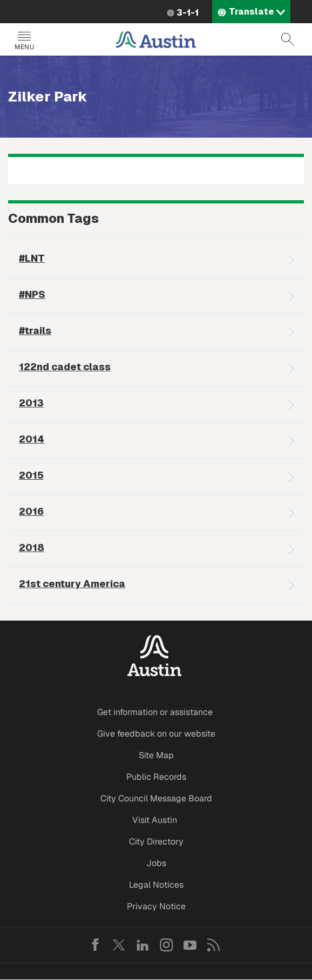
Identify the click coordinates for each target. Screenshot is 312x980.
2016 (31, 511)
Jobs (156, 863)
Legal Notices (156, 885)
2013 (31, 403)
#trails (35, 331)
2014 (32, 439)
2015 (31, 475)
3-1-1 (188, 13)
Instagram (166, 945)
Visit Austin (155, 820)
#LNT (32, 258)
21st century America (72, 584)
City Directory (156, 842)
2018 (32, 547)
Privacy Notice (156, 906)
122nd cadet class (65, 367)
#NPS (32, 294)
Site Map (156, 755)
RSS (214, 945)
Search (288, 39)
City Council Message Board (156, 798)
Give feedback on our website (156, 734)
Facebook (95, 945)
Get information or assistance (155, 712)
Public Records (156, 777)
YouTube (190, 945)
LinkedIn (143, 945)
